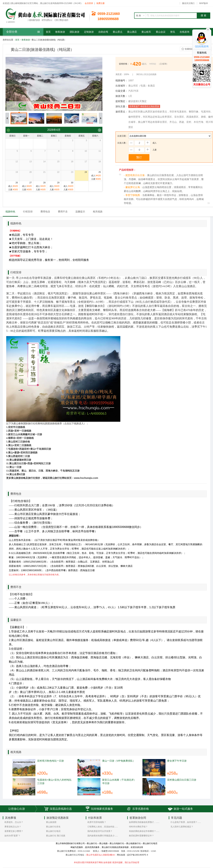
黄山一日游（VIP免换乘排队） (119, 761)
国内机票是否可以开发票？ (100, 831)
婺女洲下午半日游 (177, 761)
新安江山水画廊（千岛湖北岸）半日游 (119, 782)
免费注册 (100, 3)
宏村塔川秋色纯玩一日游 (50, 761)
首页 (17, 40)
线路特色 (10, 212)
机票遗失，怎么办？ (14, 822)
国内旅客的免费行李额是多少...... (103, 836)
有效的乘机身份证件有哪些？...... (144, 831)
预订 (139, 157)
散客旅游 (26, 40)
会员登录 (89, 3)
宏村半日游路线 (17, 427)
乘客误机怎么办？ (13, 827)
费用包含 (45, 212)
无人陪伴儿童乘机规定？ (182, 827)
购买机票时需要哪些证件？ (141, 836)
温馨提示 (80, 212)
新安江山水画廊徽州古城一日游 (25, 434)
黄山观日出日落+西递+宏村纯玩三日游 (30, 463)
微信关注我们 (188, 3)
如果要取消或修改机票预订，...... (144, 822)
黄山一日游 (15, 467)
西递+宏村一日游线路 (20, 431)
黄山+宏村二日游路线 (20, 445)
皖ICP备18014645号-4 (138, 855)
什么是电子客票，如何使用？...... (186, 822)
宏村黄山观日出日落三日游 (182, 780)
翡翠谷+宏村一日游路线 (21, 438)
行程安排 (28, 212)
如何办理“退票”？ (12, 836)
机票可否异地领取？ (97, 822)
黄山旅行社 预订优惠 (56, 836)
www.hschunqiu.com (86, 478)
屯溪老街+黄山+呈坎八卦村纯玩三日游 (54, 782)
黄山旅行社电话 (53, 831)
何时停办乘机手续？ (138, 827)
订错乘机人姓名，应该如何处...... (103, 827)
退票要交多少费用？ (14, 831)
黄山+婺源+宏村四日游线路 (23, 453)
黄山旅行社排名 (53, 827)
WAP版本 (204, 3)
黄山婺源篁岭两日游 (20, 460)
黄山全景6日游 (17, 474)
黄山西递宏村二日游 (19, 456)
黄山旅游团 (51, 822)
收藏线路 (189, 49)
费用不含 (63, 212)
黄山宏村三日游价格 (19, 442)
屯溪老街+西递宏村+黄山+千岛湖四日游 (30, 449)
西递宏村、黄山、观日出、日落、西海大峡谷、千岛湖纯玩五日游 (44, 471)
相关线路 (98, 212)
